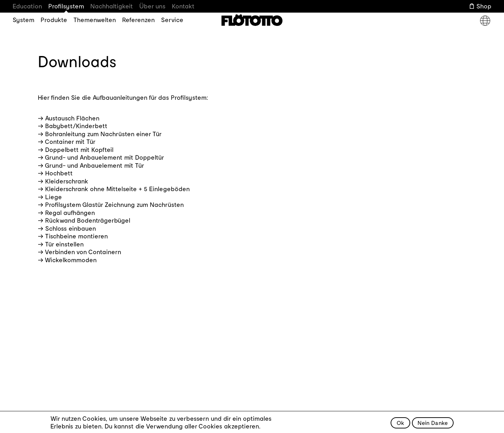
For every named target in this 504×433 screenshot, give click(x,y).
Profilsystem (66, 6)
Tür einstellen (64, 244)
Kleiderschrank (67, 181)
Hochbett (59, 173)
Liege (54, 197)
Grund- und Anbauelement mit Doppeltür (104, 157)
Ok (401, 425)
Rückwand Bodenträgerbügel (88, 220)
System (23, 20)
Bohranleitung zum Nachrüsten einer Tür (103, 134)
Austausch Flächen (72, 118)
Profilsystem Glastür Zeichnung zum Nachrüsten (114, 204)
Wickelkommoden (71, 260)
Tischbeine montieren (76, 236)
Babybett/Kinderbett (76, 126)
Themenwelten (95, 20)
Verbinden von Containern (83, 252)
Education (27, 6)
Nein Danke (433, 425)
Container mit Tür (70, 141)
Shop (484, 6)
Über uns (152, 6)
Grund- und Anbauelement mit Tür (94, 165)
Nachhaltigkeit (112, 6)
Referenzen (138, 20)
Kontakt (183, 6)
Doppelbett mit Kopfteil (79, 149)
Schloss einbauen (71, 228)
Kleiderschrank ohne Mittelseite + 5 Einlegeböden (117, 189)
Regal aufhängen (70, 212)
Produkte (54, 20)
